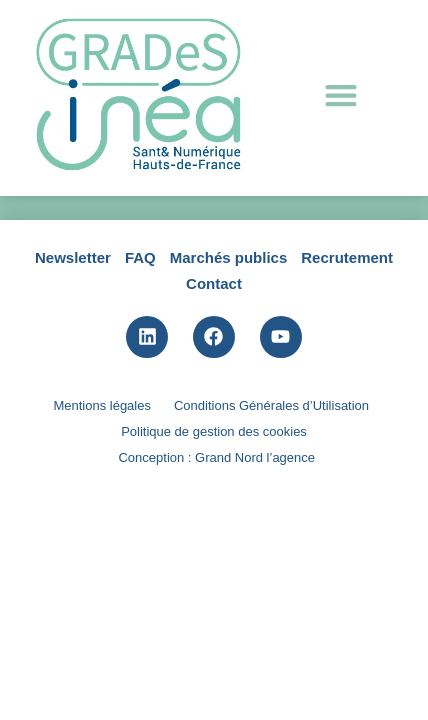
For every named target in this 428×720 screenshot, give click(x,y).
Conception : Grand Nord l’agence (216, 587)
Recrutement (347, 387)
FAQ (140, 387)
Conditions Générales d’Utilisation (271, 535)
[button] (340, 95)
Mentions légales (102, 535)
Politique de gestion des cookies (214, 561)
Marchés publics (229, 387)
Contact (214, 412)
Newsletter (73, 387)
